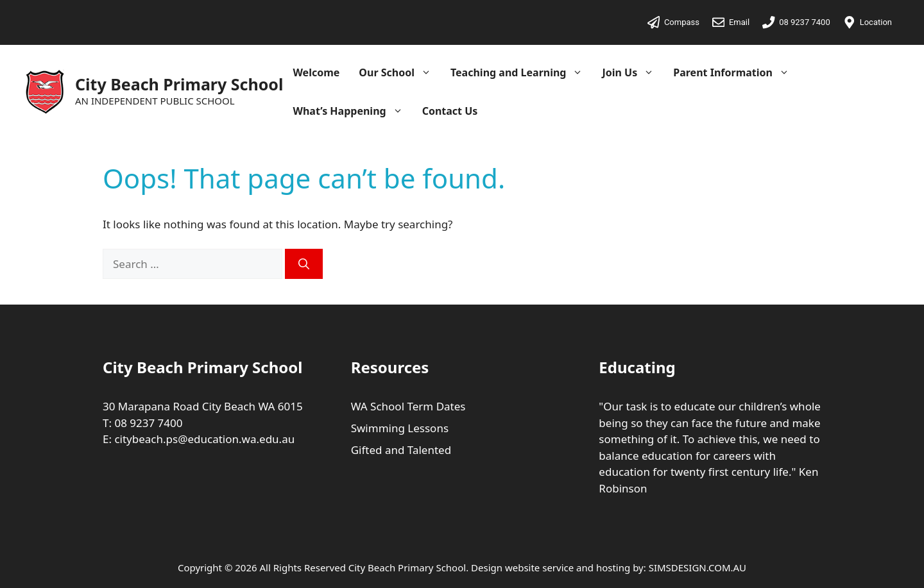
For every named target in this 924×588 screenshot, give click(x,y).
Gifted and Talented (401, 450)
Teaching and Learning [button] (522, 72)
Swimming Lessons (400, 428)
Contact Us (450, 111)
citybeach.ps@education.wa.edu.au (204, 439)
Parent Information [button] (736, 72)
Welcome (316, 72)
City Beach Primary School (179, 84)
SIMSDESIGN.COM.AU (697, 567)
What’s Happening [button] (352, 111)
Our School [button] (400, 72)
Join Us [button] (633, 72)
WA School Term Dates (408, 406)
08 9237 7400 (148, 423)
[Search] (304, 264)
